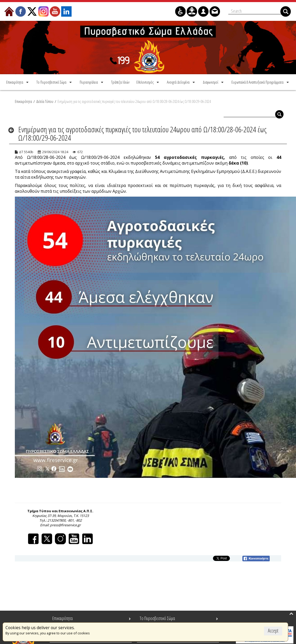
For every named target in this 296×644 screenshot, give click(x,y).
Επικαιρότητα (23, 101)
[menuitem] (18, 82)
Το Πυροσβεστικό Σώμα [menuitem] (157, 618)
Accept (273, 631)
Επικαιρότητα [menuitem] (62, 618)
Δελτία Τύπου (45, 101)
